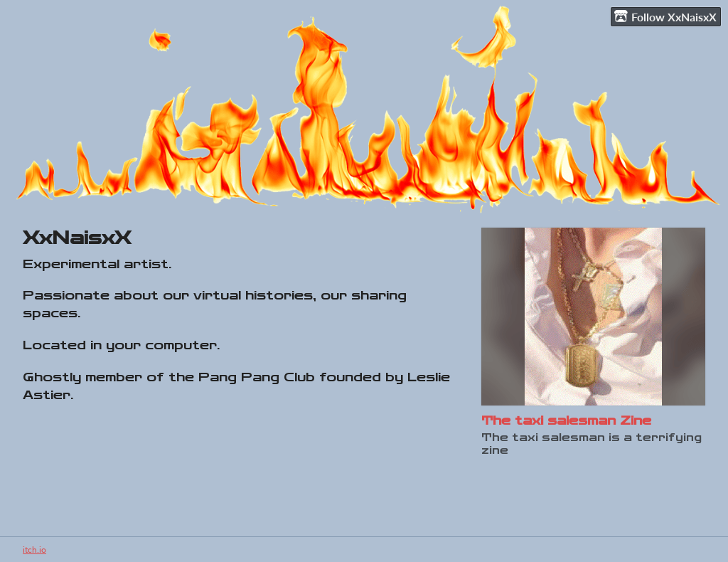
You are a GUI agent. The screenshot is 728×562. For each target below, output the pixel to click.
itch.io (34, 550)
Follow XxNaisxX (665, 16)
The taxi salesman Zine (566, 421)
